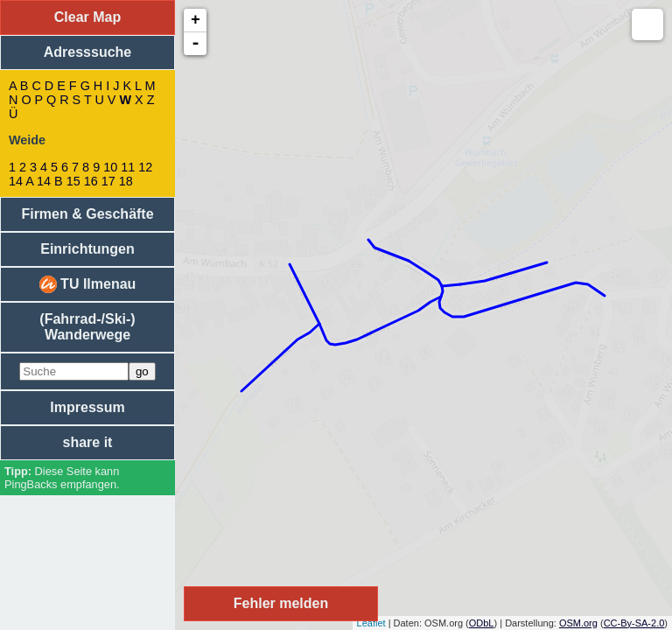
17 (108, 181)
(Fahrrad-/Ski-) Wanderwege (87, 327)
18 (126, 181)
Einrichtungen (87, 249)
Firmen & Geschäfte (87, 214)
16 (91, 181)
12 (145, 167)
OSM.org (578, 623)
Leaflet (371, 623)
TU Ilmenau (88, 284)
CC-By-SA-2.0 (634, 623)
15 (73, 181)
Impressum (87, 407)
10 (110, 167)
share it (88, 442)
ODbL (482, 623)
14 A (21, 181)
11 (128, 167)
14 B (50, 181)
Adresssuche (88, 52)
